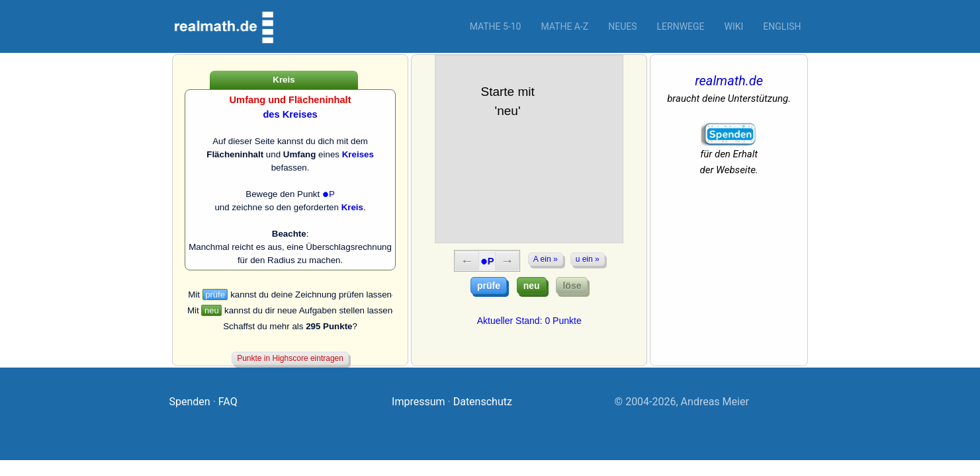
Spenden (190, 402)
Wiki (734, 26)
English (782, 26)
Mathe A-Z (564, 26)
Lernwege (681, 26)
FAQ (228, 402)
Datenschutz (483, 402)
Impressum (419, 402)
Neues (622, 26)
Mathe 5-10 (496, 26)
